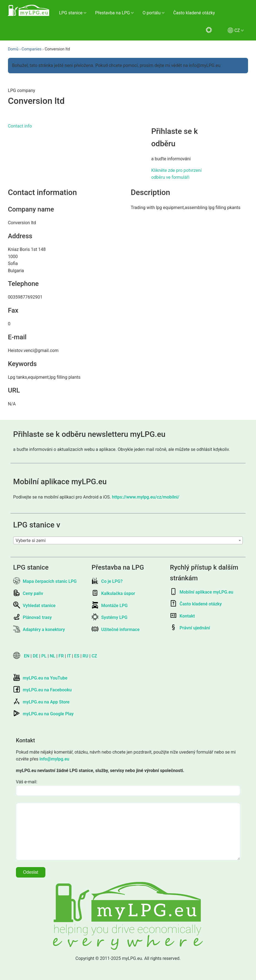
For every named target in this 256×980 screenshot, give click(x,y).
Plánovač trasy (32, 617)
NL (53, 656)
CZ (94, 656)
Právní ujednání (190, 628)
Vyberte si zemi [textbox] (31, 541)
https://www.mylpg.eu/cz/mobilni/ (146, 497)
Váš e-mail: (27, 782)
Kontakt (182, 616)
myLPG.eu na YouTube (40, 678)
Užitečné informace (116, 630)
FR (61, 656)
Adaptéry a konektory (39, 630)
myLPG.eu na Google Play (43, 714)
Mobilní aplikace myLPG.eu (202, 592)
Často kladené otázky (194, 13)
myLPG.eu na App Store (41, 702)
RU (85, 656)
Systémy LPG (110, 617)
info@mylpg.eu (54, 759)
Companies (31, 49)
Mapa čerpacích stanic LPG (45, 581)
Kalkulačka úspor (113, 593)
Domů (13, 49)
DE (35, 656)
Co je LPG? (107, 581)
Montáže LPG (110, 606)
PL (44, 656)
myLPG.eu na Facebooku (42, 690)
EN (27, 656)
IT (69, 656)
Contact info (20, 126)
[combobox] (128, 540)
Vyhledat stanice (34, 606)
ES (77, 656)
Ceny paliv (28, 593)
